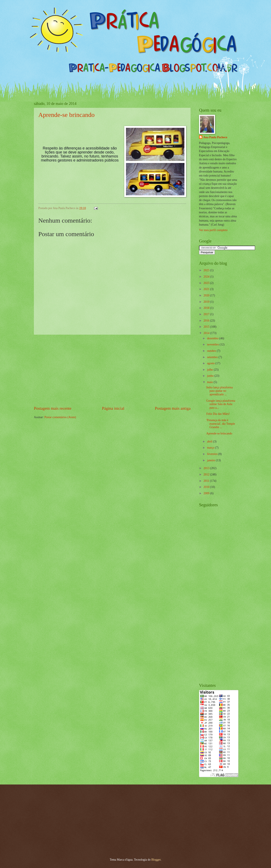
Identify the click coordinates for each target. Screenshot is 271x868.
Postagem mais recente (53, 408)
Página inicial (113, 408)
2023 (207, 283)
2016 (207, 321)
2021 (207, 289)
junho (211, 376)
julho (210, 370)
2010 (207, 487)
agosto (211, 363)
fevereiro (213, 454)
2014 (207, 333)
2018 (207, 308)
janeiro (212, 460)
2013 (207, 468)
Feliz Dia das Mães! (218, 414)
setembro (213, 357)
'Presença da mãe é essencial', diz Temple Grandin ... (221, 424)
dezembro (213, 338)
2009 (207, 493)
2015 (207, 327)
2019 (207, 302)
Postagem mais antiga (173, 408)
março (211, 448)
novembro (213, 344)
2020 (207, 295)
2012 (207, 474)
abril (210, 442)
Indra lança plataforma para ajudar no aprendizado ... (219, 391)
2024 (207, 277)
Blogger (156, 860)
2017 (207, 314)
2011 (207, 481)
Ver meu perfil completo (213, 230)
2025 (207, 270)
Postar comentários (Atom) (60, 417)
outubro (212, 351)
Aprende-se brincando (66, 115)
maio (210, 382)
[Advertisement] (112, 370)
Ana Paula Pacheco (215, 137)
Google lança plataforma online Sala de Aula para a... (221, 404)
